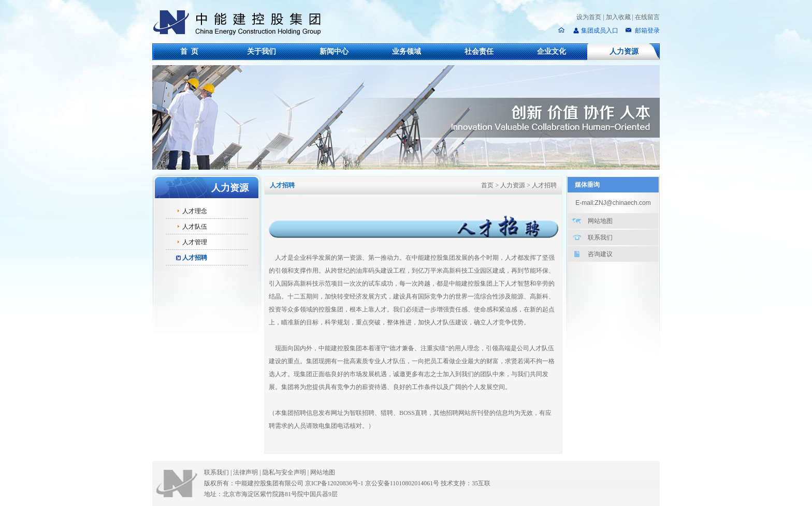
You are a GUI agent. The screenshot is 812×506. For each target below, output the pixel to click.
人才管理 (195, 242)
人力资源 (624, 51)
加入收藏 (618, 17)
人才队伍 (195, 227)
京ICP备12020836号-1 (334, 483)
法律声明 (248, 472)
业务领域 (407, 51)
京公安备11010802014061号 (402, 483)
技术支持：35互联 (466, 483)
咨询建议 (600, 254)
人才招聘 (195, 258)
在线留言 (647, 17)
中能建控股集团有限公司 (241, 23)
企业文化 (552, 51)
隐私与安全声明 (284, 472)
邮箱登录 (647, 31)
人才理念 (195, 211)
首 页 (189, 51)
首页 (487, 185)
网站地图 (600, 221)
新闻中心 (334, 51)
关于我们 (262, 51)
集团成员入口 (600, 31)
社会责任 (479, 51)
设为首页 (589, 17)
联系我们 (600, 237)
